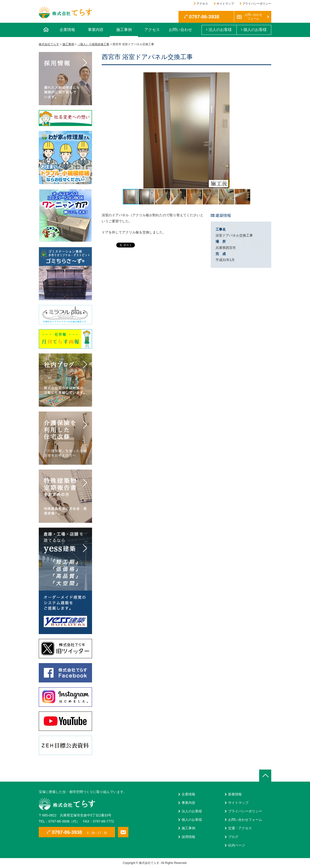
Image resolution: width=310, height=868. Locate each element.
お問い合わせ (180, 30)
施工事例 (124, 30)
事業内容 (96, 30)
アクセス (202, 4)
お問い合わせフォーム (253, 17)
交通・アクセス (240, 828)
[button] (267, 130)
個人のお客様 (254, 30)
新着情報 (235, 794)
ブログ (233, 837)
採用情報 (188, 837)
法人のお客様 (219, 30)
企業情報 (67, 30)
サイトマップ (225, 4)
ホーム (46, 30)
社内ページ (237, 845)
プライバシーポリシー (257, 4)
